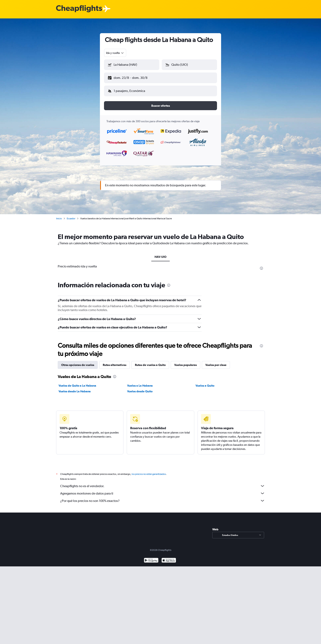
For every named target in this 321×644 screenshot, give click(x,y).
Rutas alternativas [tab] (115, 362)
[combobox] (115, 53)
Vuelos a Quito (205, 382)
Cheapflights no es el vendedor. (163, 483)
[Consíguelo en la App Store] (169, 557)
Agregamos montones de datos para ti (163, 490)
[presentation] (261, 265)
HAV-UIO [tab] (160, 254)
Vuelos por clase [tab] (216, 362)
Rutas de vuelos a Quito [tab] (150, 362)
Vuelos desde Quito (140, 388)
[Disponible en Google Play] (151, 557)
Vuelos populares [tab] (185, 362)
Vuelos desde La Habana (75, 388)
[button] (130, 77)
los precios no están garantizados (149, 471)
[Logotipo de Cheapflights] (79, 9)
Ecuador (71, 215)
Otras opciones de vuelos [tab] (78, 362)
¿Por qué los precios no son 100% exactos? (163, 497)
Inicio (59, 215)
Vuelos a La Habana (140, 382)
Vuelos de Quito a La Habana (77, 382)
